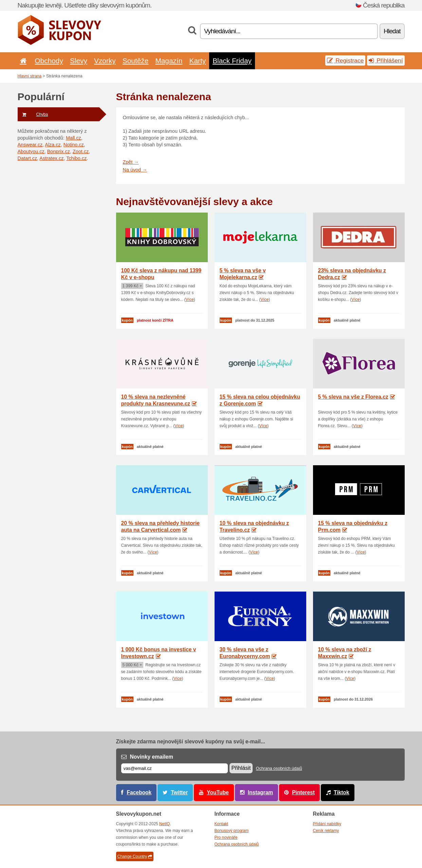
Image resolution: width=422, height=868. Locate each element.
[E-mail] (175, 768)
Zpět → (131, 162)
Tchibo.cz (76, 158)
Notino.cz (74, 145)
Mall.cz (74, 138)
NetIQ (164, 824)
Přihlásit (241, 768)
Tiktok (342, 792)
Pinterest (303, 792)
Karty (197, 61)
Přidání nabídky (327, 824)
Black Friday (232, 61)
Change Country (135, 856)
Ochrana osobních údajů (279, 768)
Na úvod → (135, 170)
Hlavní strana (30, 76)
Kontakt (222, 824)
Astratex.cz (51, 158)
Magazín (169, 61)
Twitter (179, 792)
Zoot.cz (81, 151)
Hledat (392, 31)
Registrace (345, 60)
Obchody (49, 61)
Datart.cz (27, 158)
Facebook (139, 792)
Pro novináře (226, 837)
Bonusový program (232, 831)
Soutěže (136, 61)
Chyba (33, 114)
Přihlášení (386, 60)
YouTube (218, 792)
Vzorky (105, 61)
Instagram (261, 792)
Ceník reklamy (326, 831)
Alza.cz (53, 145)
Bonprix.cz (59, 151)
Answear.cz (30, 145)
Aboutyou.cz (31, 151)
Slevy (79, 61)
